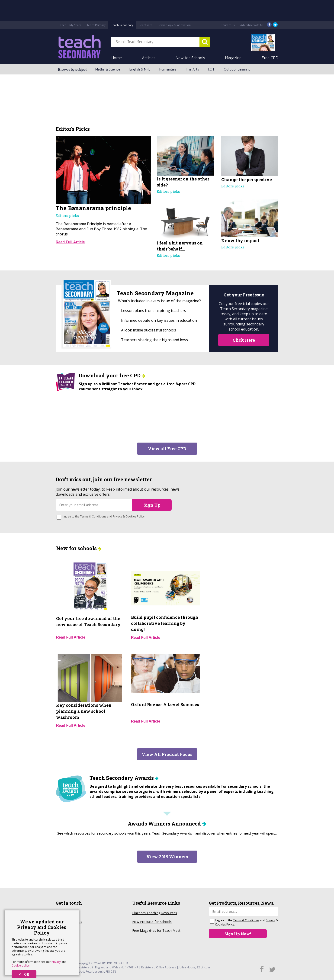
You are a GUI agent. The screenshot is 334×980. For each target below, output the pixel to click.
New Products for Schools (152, 922)
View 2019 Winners (167, 857)
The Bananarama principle (93, 208)
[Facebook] (269, 25)
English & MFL (140, 69)
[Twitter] (275, 25)
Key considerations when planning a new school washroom (84, 711)
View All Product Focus (167, 754)
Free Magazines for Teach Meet (156, 930)
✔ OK (24, 974)
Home (117, 58)
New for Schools (190, 58)
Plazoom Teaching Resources (155, 913)
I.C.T (211, 69)
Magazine (233, 58)
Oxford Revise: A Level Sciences (165, 704)
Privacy (56, 962)
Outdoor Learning (237, 69)
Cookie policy (21, 966)
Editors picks (67, 215)
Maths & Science (108, 69)
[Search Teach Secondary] (205, 42)
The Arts (192, 69)
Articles (149, 58)
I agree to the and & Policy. (104, 516)
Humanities (168, 69)
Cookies (131, 516)
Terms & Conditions (93, 516)
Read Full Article (70, 242)
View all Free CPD (167, 449)
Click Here (244, 340)
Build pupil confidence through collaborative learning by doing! (165, 623)
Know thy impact (240, 241)
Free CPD (270, 58)
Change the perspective (247, 180)
